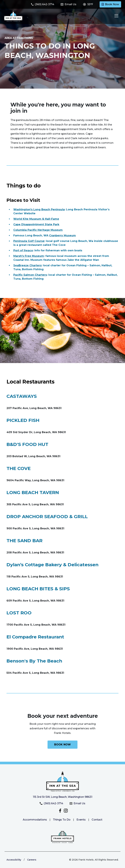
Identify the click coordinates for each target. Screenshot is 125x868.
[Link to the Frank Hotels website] (62, 837)
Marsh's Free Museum (29, 256)
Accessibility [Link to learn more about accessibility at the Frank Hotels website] (14, 860)
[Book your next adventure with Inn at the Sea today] (62, 745)
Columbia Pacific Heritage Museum (38, 230)
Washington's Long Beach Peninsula (39, 209)
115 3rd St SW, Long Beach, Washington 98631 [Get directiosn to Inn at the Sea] (63, 797)
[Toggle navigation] (115, 16)
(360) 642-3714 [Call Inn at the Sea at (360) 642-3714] (51, 803)
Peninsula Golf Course (29, 241)
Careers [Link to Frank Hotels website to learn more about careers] (32, 860)
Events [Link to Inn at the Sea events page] (81, 820)
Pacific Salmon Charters (30, 275)
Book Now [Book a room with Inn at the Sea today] (110, 4)
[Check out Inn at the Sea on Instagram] (66, 810)
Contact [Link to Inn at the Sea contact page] (97, 820)
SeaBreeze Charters (27, 265)
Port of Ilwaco (23, 250)
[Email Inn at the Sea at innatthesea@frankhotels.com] (70, 4)
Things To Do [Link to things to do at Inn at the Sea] (62, 820)
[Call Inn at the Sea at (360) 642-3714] (45, 4)
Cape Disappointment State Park (36, 224)
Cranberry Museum (62, 235)
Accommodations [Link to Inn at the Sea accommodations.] (35, 820)
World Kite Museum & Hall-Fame (36, 219)
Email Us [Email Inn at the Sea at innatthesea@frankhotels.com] (77, 803)
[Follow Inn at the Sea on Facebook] (61, 810)
